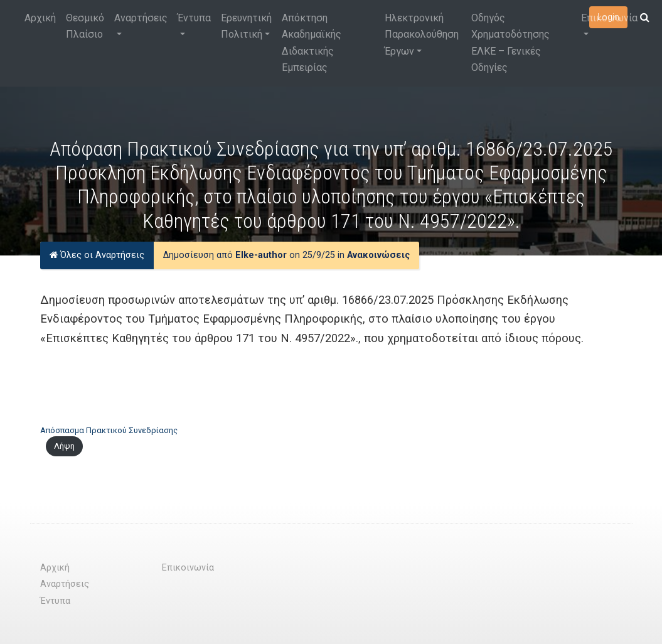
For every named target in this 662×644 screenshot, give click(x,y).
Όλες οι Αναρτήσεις (97, 255)
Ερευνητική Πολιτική (246, 26)
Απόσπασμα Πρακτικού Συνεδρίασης (109, 430)
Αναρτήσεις (141, 18)
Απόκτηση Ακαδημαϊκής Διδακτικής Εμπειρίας (312, 43)
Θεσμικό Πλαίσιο (85, 26)
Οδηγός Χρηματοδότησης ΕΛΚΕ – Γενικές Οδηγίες (510, 43)
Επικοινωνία (609, 18)
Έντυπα (194, 18)
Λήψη (64, 446)
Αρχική (40, 18)
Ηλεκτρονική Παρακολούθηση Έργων (422, 35)
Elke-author (261, 255)
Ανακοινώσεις (378, 255)
